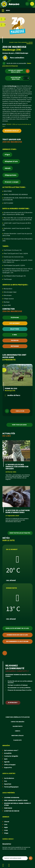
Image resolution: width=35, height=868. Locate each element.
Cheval (7, 822)
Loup (6, 830)
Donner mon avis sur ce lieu (17, 635)
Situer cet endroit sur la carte (19, 71)
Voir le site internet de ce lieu (17, 628)
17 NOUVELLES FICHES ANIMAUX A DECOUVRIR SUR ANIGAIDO (17, 467)
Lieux (16, 42)
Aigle (6, 827)
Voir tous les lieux (19, 425)
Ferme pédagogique (11, 787)
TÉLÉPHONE (15, 318)
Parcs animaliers (23, 42)
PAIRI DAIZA (8, 808)
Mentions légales (17, 736)
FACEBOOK (15, 340)
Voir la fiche (20, 411)
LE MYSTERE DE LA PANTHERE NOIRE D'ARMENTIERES (18, 511)
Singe (6, 833)
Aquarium (8, 784)
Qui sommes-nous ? (11, 750)
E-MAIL (15, 335)
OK (30, 858)
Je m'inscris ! (13, 703)
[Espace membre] (27, 4)
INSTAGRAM (15, 346)
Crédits (18, 731)
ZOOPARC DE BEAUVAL (12, 798)
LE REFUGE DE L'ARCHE (12, 811)
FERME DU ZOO (11, 389)
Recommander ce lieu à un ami (17, 641)
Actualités (8, 753)
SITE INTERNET (15, 323)
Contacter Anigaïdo (18, 722)
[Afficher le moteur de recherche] (32, 4)
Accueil (11, 42)
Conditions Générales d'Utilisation (17, 717)
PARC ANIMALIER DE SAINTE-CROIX (16, 800)
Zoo (6, 781)
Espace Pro (8, 768)
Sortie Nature (9, 778)
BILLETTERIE (15, 329)
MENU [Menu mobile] (6, 10)
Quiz (6, 759)
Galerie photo (17, 726)
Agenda (7, 762)
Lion (6, 825)
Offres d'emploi (10, 765)
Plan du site (17, 740)
